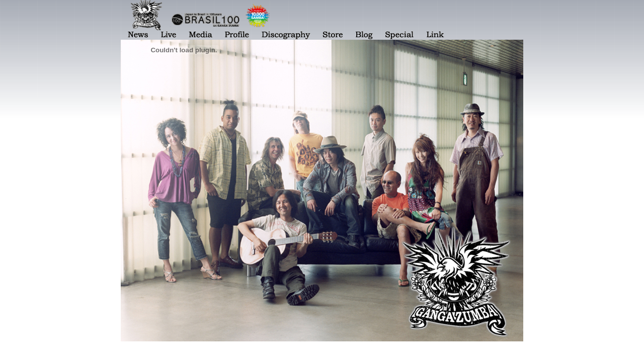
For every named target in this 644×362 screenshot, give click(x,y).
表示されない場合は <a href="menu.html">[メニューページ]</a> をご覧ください (322, 20)
